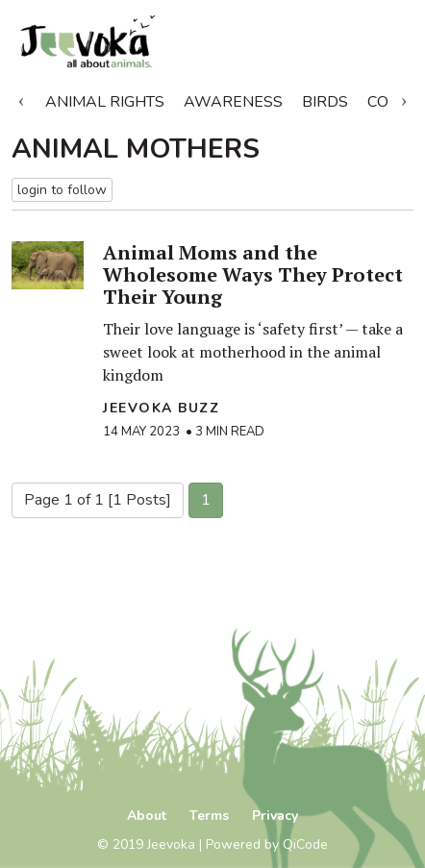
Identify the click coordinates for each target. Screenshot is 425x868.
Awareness (233, 102)
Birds (325, 102)
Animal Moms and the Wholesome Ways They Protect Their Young (253, 274)
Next (404, 98)
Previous (21, 98)
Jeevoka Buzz (161, 408)
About (147, 816)
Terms (209, 816)
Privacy (275, 816)
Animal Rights (105, 102)
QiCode (305, 844)
